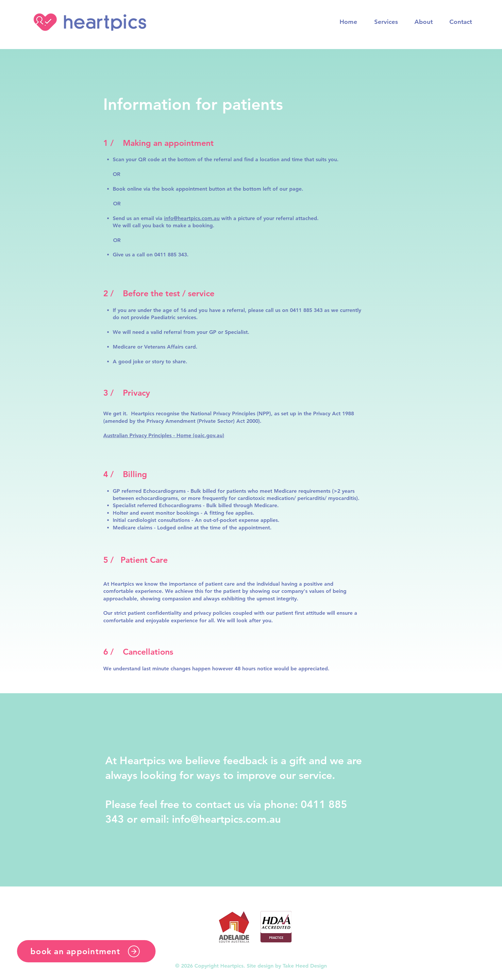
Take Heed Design (305, 966)
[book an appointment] (86, 951)
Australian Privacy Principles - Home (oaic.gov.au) (164, 435)
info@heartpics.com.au (192, 218)
